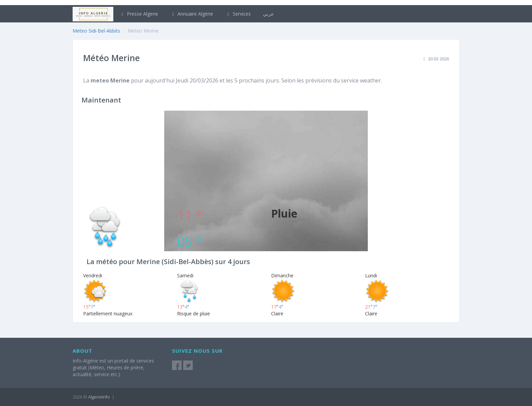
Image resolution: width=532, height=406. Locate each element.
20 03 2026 (438, 59)
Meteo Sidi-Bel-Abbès (96, 31)
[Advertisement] (266, 158)
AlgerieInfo (99, 397)
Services (238, 14)
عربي (268, 14)
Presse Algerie (139, 14)
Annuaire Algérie (192, 14)
